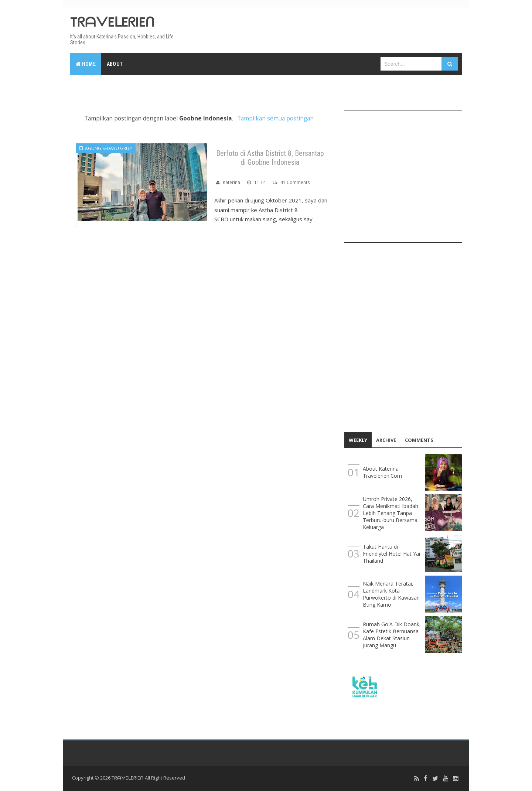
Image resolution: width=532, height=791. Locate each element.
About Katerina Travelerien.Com (382, 472)
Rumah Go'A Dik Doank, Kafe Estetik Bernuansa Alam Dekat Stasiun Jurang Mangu (392, 635)
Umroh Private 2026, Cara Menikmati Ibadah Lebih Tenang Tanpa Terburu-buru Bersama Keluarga (391, 513)
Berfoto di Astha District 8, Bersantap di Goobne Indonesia (270, 158)
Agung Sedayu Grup (106, 148)
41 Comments (295, 182)
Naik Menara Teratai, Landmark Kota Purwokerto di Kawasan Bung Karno (391, 594)
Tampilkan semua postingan (275, 118)
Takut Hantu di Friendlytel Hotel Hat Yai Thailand (391, 554)
